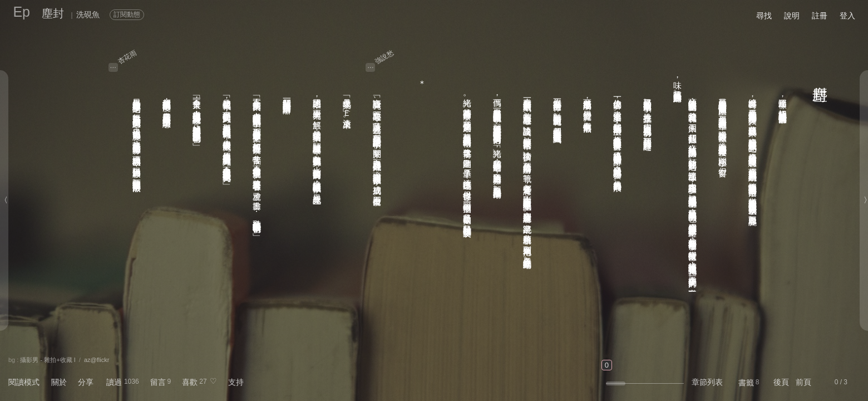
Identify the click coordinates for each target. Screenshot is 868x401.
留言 (158, 382)
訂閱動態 (127, 14)
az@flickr (97, 360)
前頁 (803, 382)
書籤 (746, 383)
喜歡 (190, 382)
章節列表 (707, 382)
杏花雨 (127, 57)
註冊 (820, 16)
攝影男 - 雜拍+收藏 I (48, 360)
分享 (86, 382)
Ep (21, 12)
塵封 (53, 13)
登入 (847, 16)
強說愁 (384, 57)
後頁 (781, 382)
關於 (59, 382)
